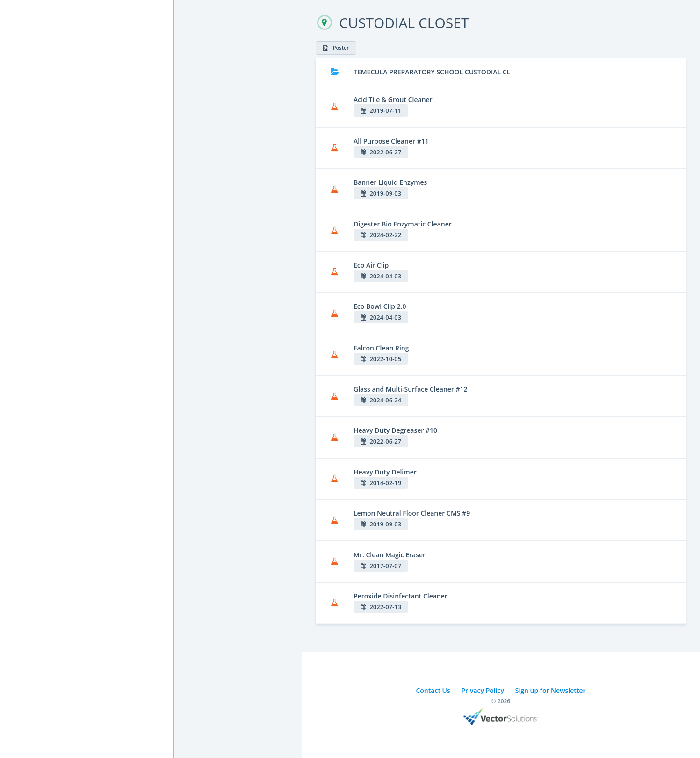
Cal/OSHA (28, 167)
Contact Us (433, 690)
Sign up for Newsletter (551, 690)
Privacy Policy (483, 690)
